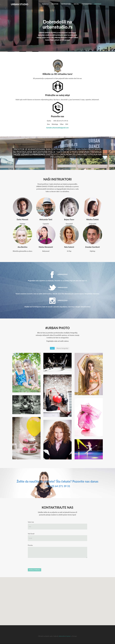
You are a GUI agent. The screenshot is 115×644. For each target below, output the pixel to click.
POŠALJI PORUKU (34, 570)
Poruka (30, 545)
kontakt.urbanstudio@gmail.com (58, 128)
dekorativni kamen (65, 636)
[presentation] (42, 563)
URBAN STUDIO (20, 1)
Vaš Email (31, 534)
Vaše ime (31, 522)
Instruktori (66, 4)
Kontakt (98, 4)
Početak (45, 4)
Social (76, 4)
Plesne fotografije (62, 348)
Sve (52, 348)
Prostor (55, 4)
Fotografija (87, 4)
